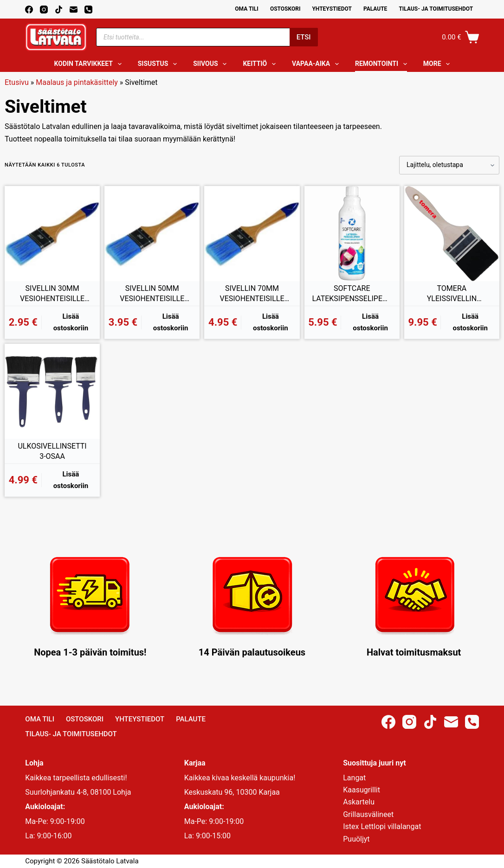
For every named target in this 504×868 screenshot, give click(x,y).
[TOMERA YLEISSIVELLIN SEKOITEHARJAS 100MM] (452, 234)
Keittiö (261, 64)
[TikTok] (59, 10)
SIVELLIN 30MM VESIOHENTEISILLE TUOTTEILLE (52, 294)
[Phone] (88, 10)
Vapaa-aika (317, 64)
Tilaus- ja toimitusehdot (436, 9)
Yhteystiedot (332, 9)
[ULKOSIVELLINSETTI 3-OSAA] (52, 391)
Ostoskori (285, 9)
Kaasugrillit (362, 790)
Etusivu (17, 82)
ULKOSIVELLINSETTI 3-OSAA (52, 451)
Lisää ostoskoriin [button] (71, 322)
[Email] (74, 10)
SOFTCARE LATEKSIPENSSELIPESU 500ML (352, 294)
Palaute (375, 9)
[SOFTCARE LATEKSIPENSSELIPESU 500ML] (352, 234)
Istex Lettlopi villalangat (382, 826)
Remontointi (383, 64)
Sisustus (159, 64)
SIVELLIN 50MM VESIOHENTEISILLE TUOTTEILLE (152, 294)
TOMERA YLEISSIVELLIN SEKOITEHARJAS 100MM (452, 294)
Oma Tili (247, 9)
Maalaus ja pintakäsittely (77, 82)
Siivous (212, 64)
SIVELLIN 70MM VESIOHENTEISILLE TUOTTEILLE (252, 294)
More (439, 64)
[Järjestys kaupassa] (449, 165)
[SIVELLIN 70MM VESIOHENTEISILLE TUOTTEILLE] (252, 234)
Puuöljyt (356, 839)
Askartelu (359, 802)
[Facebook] (29, 10)
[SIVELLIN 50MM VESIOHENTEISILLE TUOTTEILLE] (152, 234)
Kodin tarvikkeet (90, 64)
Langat (354, 778)
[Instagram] (44, 10)
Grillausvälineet (368, 814)
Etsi (304, 37)
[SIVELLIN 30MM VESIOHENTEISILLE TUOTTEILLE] (52, 234)
